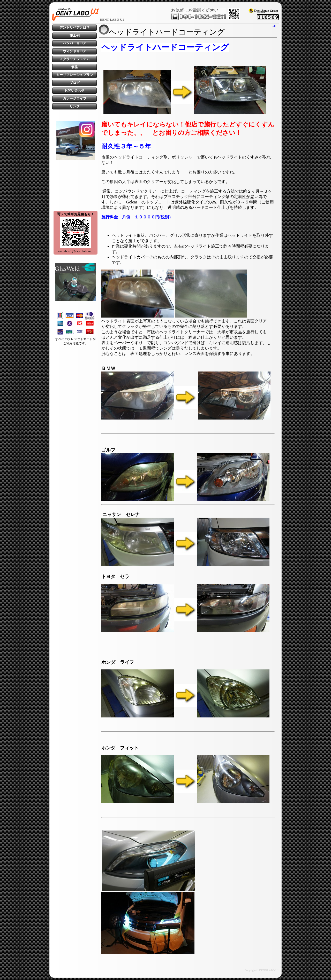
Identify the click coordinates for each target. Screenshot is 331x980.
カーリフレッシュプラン (75, 75)
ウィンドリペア (75, 51)
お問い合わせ (74, 91)
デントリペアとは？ (75, 28)
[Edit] (274, 26)
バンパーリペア (75, 43)
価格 (74, 67)
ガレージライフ (75, 99)
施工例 (75, 36)
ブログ (75, 83)
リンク (75, 106)
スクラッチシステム (75, 59)
